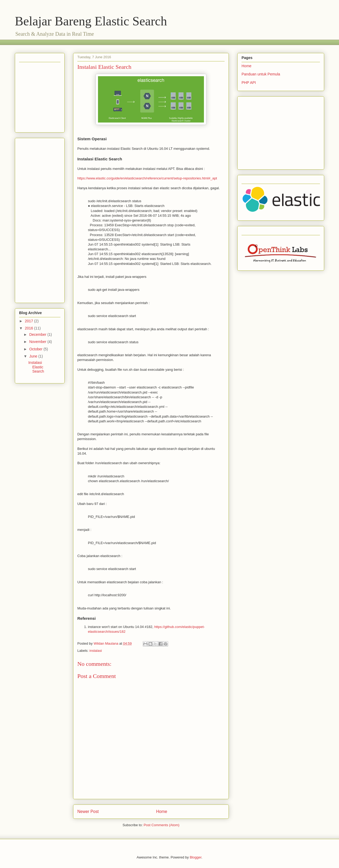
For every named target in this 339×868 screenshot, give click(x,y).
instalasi (96, 651)
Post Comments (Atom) (161, 825)
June (34, 356)
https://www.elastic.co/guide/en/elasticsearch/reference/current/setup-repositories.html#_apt (147, 178)
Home (162, 812)
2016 (30, 328)
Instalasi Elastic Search (36, 367)
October (36, 349)
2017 (30, 321)
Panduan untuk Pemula (261, 74)
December (38, 334)
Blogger (195, 857)
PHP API (249, 83)
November (38, 342)
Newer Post (88, 812)
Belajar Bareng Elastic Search (91, 21)
